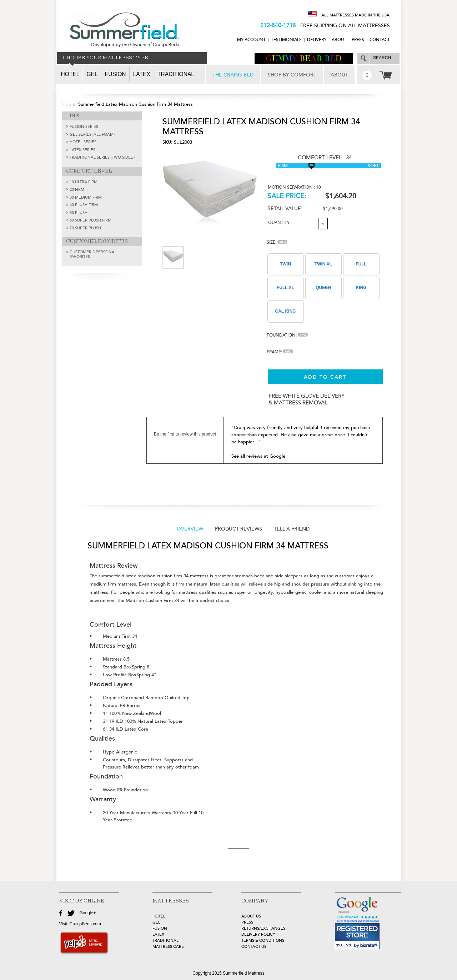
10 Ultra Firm (84, 182)
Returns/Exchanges (263, 928)
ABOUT (339, 40)
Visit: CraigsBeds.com (80, 924)
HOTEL (159, 916)
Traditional (176, 74)
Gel (92, 74)
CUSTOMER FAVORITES (97, 242)
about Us (251, 916)
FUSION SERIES (84, 127)
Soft (373, 166)
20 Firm (77, 190)
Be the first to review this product (185, 434)
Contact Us (254, 947)
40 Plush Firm (84, 205)
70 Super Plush (85, 228)
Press (358, 40)
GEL (156, 922)
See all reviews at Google (258, 456)
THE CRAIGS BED (233, 75)
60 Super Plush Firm (91, 220)
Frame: (280, 352)
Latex (142, 74)
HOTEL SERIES (83, 142)
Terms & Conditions (263, 941)
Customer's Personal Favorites (93, 254)
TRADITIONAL (165, 941)
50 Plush (79, 213)
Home (69, 104)
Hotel (70, 74)
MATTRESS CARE (168, 947)
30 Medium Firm (86, 197)
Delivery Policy (258, 934)
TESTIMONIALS (286, 40)
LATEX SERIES (82, 150)
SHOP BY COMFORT (292, 75)
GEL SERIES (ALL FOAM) (92, 135)
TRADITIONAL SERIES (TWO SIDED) (102, 157)
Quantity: (279, 223)
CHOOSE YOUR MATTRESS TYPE (106, 58)
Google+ (88, 913)
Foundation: (287, 335)
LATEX (158, 934)
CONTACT (380, 40)
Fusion (115, 74)
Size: (277, 242)
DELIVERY (317, 40)
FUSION (160, 928)
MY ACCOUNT (251, 40)
